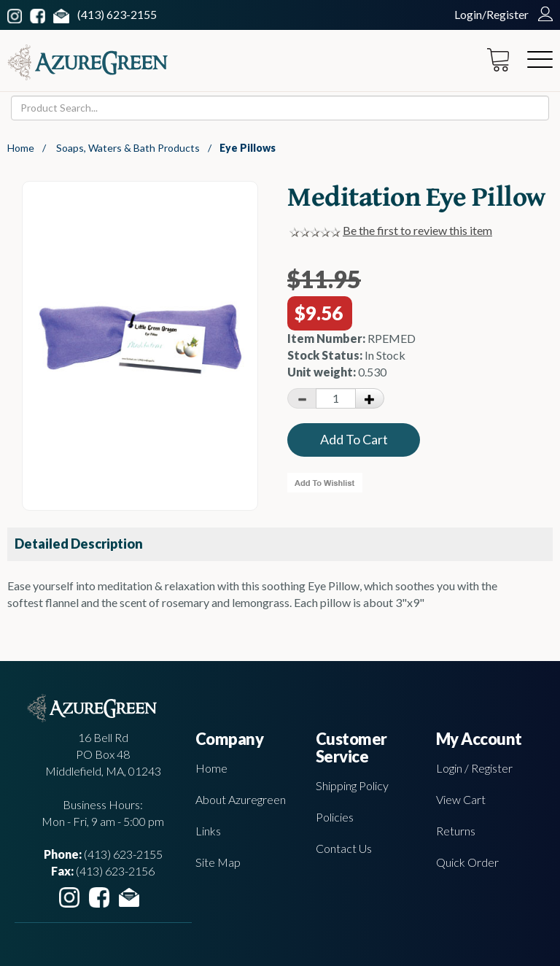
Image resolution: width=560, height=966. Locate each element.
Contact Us (344, 848)
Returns (456, 831)
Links (208, 831)
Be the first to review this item (417, 230)
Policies (335, 817)
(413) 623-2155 (117, 14)
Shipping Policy (352, 785)
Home (21, 148)
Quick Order (467, 862)
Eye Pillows (248, 148)
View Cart (461, 799)
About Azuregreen (241, 799)
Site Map (218, 862)
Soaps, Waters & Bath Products (128, 148)
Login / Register (474, 768)
